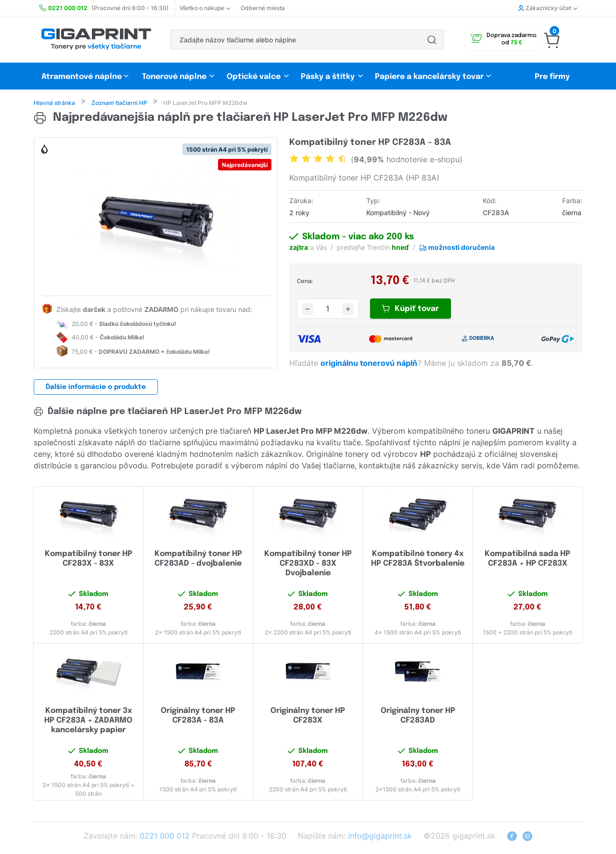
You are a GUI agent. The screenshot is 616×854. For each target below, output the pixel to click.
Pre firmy (552, 77)
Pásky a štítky (328, 77)
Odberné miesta (263, 8)
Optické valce (254, 77)
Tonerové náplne (174, 77)
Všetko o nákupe (205, 8)
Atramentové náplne (82, 77)
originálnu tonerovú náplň (370, 364)
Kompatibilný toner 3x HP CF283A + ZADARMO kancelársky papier (88, 721)
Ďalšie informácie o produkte (96, 388)
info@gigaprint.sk (380, 837)
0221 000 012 (165, 837)
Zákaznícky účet (548, 8)
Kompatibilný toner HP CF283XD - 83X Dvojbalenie (308, 564)
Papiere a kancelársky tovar (430, 77)
